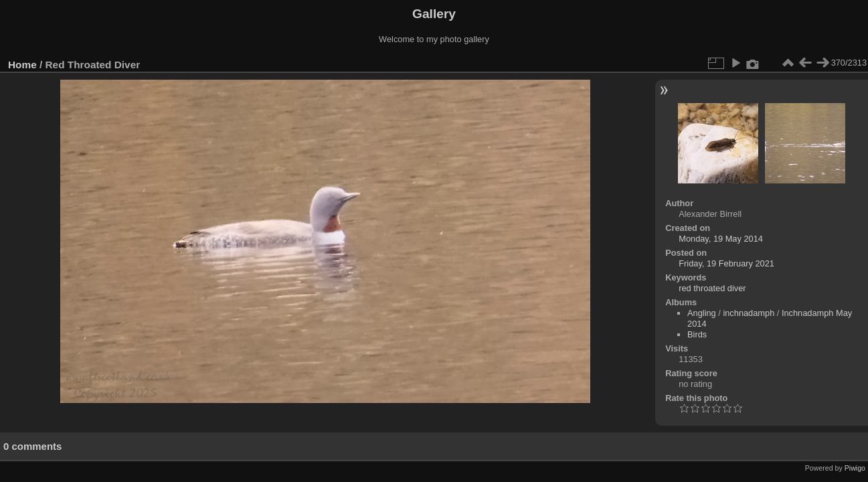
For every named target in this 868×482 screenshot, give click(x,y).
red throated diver (712, 288)
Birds (697, 334)
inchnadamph (749, 313)
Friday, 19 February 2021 (726, 263)
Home (22, 65)
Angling (702, 313)
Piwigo (855, 468)
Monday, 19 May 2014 (721, 239)
